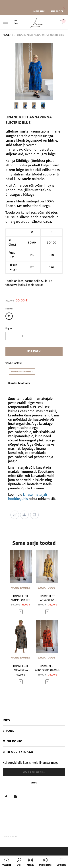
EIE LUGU (41, 12)
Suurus (9, 309)
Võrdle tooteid (14, 363)
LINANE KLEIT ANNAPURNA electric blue (41, 35)
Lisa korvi (34, 352)
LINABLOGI (56, 12)
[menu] (5, 22)
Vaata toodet (21, 588)
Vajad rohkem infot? (22, 372)
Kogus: (9, 329)
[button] (19, 862)
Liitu (34, 783)
